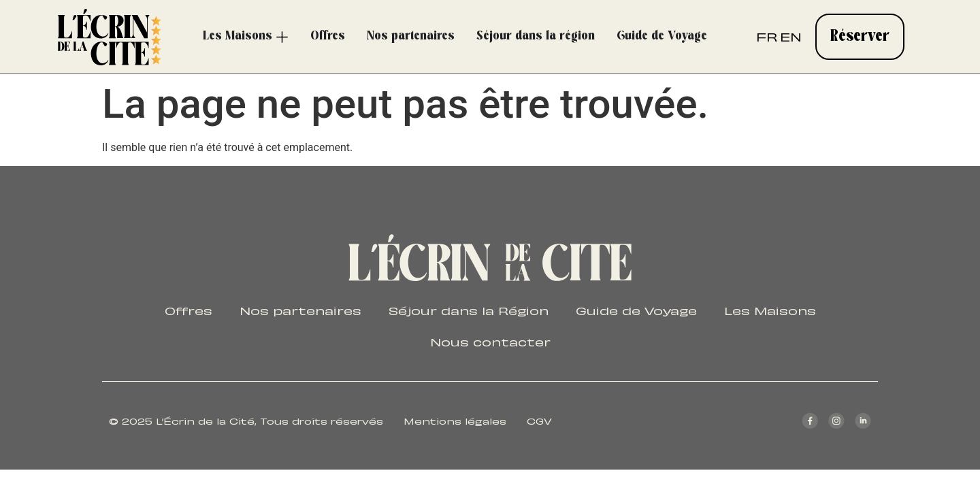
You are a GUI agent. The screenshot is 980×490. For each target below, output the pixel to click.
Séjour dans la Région (468, 310)
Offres (187, 310)
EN (791, 36)
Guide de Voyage (637, 310)
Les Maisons (771, 310)
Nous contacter (490, 342)
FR (767, 36)
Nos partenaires (299, 310)
